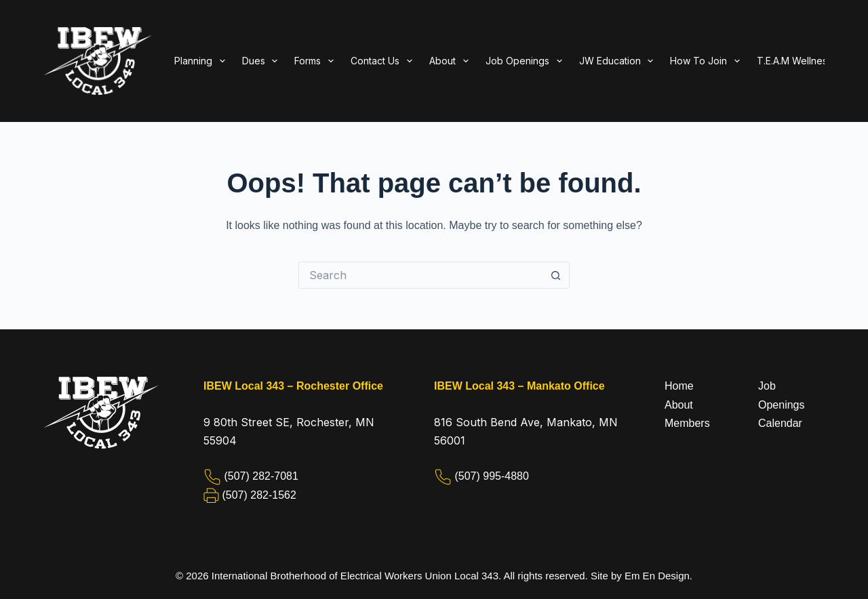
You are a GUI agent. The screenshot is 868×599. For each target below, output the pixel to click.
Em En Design (657, 576)
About (679, 405)
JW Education (619, 61)
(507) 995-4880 (491, 476)
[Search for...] (420, 275)
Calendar (780, 423)
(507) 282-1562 (259, 495)
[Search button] (556, 275)
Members (687, 423)
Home (679, 386)
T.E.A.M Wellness (794, 61)
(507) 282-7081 (261, 476)
